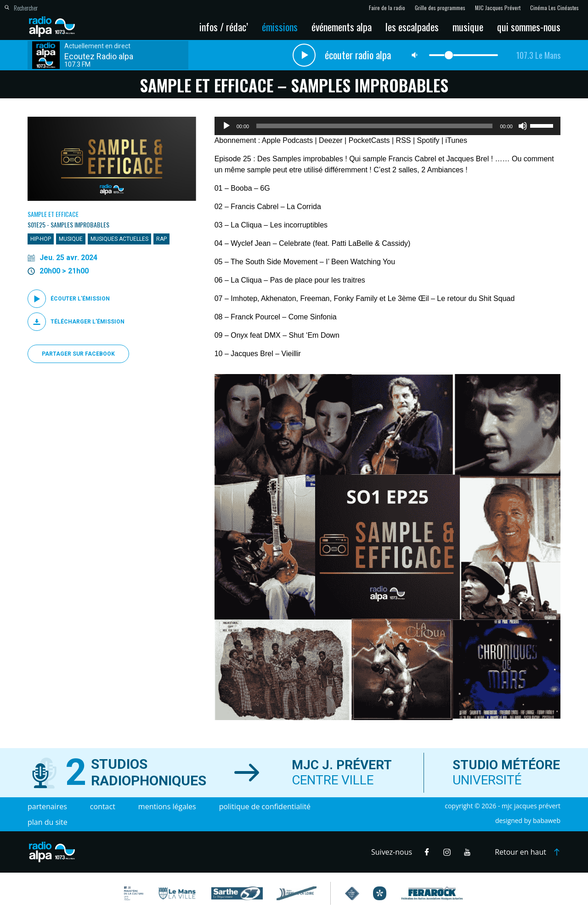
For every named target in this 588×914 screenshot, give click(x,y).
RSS (404, 140)
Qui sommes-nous (529, 27)
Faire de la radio (387, 8)
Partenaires (47, 806)
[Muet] (523, 126)
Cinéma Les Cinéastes (554, 8)
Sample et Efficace (53, 214)
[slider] (374, 126)
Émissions (280, 27)
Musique (468, 27)
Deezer (331, 140)
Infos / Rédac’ (224, 27)
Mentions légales (167, 806)
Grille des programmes (440, 8)
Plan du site (48, 822)
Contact (103, 806)
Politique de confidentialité (265, 806)
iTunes (456, 140)
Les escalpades (412, 27)
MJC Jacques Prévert (498, 8)
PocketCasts (369, 140)
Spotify (428, 140)
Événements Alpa (342, 27)
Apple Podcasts (287, 140)
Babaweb (547, 820)
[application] (387, 126)
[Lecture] (226, 126)
